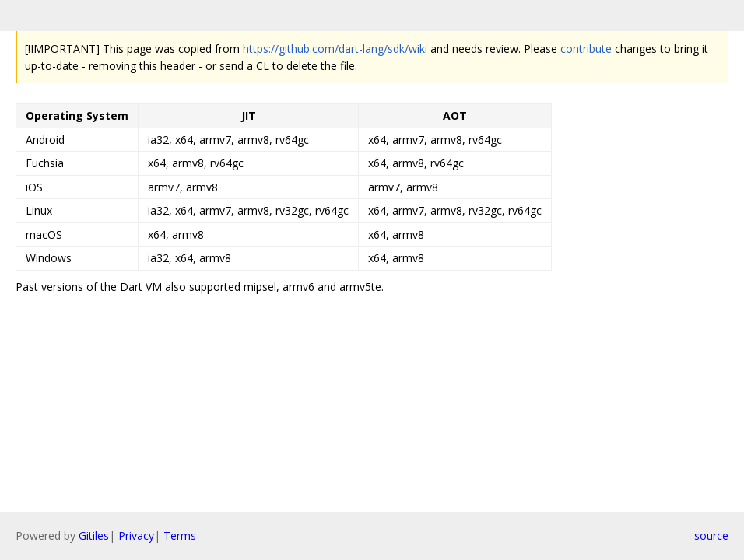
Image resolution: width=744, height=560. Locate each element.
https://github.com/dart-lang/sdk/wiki (335, 49)
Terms (180, 535)
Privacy (136, 535)
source (711, 535)
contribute (586, 49)
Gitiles (94, 535)
